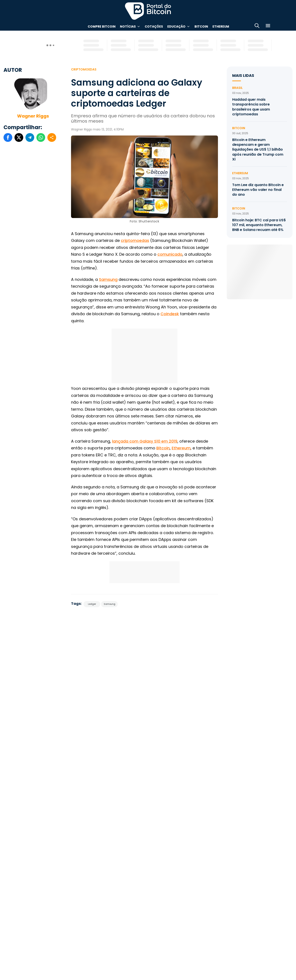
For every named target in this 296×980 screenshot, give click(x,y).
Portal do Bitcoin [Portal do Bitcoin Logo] (148, 11)
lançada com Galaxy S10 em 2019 (145, 441)
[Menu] (268, 26)
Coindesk (170, 314)
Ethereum (221, 26)
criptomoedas (135, 240)
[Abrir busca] (257, 26)
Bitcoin (201, 26)
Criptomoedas (84, 69)
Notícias (128, 26)
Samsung (108, 279)
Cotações (154, 26)
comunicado (170, 254)
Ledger (92, 604)
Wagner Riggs (33, 116)
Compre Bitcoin (102, 26)
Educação (176, 26)
